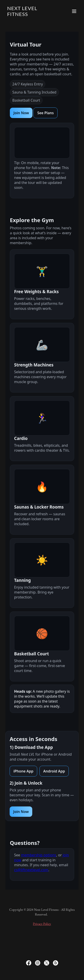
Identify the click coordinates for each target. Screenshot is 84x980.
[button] (74, 11)
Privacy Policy (42, 924)
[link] (31, 15)
